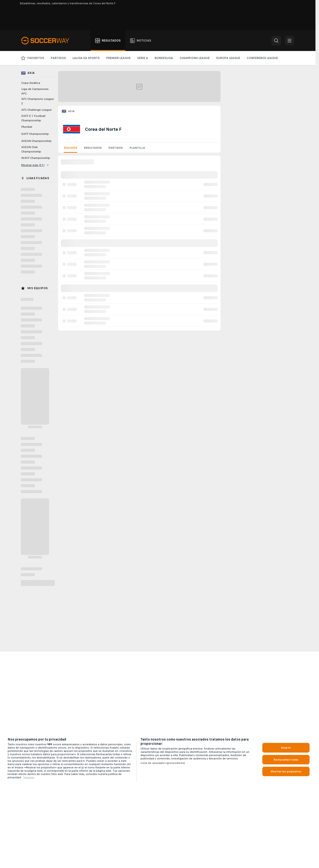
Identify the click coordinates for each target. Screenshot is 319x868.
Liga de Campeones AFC (35, 91)
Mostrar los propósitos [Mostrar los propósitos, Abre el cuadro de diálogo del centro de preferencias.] (286, 771)
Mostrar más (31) (35, 165)
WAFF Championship (36, 158)
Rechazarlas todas (286, 760)
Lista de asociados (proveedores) (163, 763)
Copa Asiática (31, 83)
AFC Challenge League (36, 110)
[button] (276, 41)
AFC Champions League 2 (38, 101)
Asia (71, 111)
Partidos (116, 148)
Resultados (93, 148)
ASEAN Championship (36, 141)
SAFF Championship (35, 134)
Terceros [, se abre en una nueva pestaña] (29, 777)
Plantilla (137, 148)
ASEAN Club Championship (31, 149)
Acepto (286, 748)
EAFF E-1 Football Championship (33, 118)
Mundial (27, 127)
